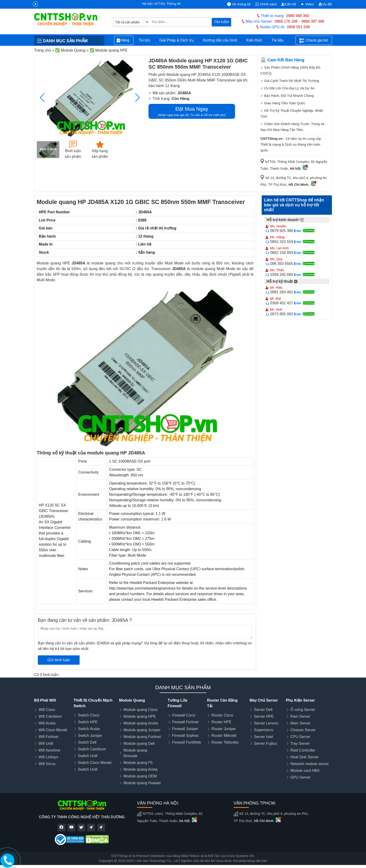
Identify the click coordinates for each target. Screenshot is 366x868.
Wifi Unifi (46, 743)
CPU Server (300, 737)
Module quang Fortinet (142, 737)
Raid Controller (303, 750)
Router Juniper (224, 729)
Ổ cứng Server (303, 710)
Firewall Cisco (184, 715)
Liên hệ (289, 4)
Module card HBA (305, 771)
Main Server (300, 723)
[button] (137, 98)
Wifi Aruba (47, 723)
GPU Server (300, 777)
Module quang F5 (138, 763)
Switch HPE (88, 722)
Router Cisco (222, 715)
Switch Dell (87, 742)
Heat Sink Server (304, 757)
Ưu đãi (325, 4)
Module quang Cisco (141, 710)
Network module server (310, 764)
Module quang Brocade (135, 753)
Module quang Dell (139, 743)
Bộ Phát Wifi (45, 700)
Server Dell (263, 710)
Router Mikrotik (224, 736)
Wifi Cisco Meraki (53, 730)
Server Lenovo (266, 723)
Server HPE (264, 716)
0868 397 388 (313, 21)
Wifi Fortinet (48, 737)
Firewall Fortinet (185, 722)
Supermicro (264, 730)
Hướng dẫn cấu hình (220, 40)
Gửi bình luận (59, 660)
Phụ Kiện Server (300, 700)
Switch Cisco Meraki (95, 763)
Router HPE (221, 722)
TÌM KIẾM (221, 22)
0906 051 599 (298, 27)
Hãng (124, 40)
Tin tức (144, 40)
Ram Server (300, 716)
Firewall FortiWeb (187, 742)
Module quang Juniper (142, 730)
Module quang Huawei (142, 783)
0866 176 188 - (287, 21)
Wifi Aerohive (49, 750)
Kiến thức (254, 40)
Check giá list (314, 41)
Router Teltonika (225, 742)
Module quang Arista (141, 769)
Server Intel (264, 737)
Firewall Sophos (185, 736)
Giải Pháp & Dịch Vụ (176, 40)
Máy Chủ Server (264, 700)
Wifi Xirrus (47, 764)
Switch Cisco (89, 715)
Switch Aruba (89, 729)
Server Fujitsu (266, 743)
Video (307, 4)
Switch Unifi (88, 756)
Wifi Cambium (50, 716)
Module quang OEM (140, 776)
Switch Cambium (92, 749)
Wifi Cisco (47, 710)
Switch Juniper (90, 736)
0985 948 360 (298, 16)
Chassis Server (303, 730)
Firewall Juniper (185, 729)
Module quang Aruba (141, 723)
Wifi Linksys (48, 757)
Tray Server (300, 743)
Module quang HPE (140, 716)
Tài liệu (280, 40)
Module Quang (132, 700)
